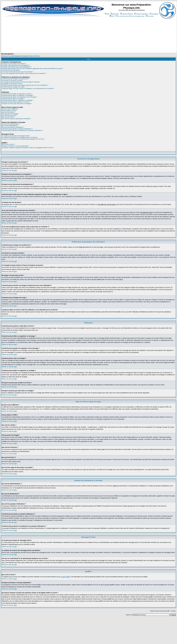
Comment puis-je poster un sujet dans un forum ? (17, 94)
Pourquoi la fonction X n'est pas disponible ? (15, 146)
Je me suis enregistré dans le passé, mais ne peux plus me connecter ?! (24, 73)
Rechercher (115, 14)
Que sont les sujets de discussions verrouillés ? (16, 119)
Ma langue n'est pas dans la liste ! (12, 84)
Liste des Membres (127, 14)
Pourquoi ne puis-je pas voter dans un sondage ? (17, 104)
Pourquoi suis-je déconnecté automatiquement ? (17, 67)
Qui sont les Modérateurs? (10, 126)
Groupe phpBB (65, 577)
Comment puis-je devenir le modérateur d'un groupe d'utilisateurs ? (22, 130)
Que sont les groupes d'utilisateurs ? (13, 127)
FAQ (107, 14)
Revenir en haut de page (9, 170)
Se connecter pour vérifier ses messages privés (130, 16)
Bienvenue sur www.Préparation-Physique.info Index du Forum (20, 56)
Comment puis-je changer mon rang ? (13, 87)
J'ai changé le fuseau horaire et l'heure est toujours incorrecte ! (21, 82)
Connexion (150, 16)
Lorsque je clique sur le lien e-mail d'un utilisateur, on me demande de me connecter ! (28, 88)
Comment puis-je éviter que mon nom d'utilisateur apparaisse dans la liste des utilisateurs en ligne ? (32, 69)
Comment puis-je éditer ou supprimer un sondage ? (17, 100)
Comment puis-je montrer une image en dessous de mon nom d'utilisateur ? (25, 85)
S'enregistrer (154, 14)
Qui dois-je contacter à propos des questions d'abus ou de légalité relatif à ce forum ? (28, 148)
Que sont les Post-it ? (8, 117)
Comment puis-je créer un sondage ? (13, 99)
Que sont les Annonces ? (9, 115)
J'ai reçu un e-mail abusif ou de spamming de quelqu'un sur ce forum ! (23, 139)
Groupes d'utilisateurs (141, 14)
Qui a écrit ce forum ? (8, 144)
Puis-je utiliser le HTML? (9, 111)
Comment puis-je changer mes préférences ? (16, 79)
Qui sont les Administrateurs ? (11, 124)
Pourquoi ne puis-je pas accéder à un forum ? (16, 102)
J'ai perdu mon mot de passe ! (11, 70)
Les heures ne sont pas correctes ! (12, 80)
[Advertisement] (53, 46)
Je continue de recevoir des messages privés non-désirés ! (20, 137)
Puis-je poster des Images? (10, 114)
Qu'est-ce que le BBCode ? (10, 109)
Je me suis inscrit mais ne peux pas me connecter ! (17, 72)
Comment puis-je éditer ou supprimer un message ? (18, 95)
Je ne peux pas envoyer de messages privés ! (16, 136)
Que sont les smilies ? (8, 112)
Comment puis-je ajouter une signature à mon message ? (19, 97)
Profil (112, 16)
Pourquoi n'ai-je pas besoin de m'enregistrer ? (16, 65)
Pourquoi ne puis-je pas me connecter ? (14, 64)
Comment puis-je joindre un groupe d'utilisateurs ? (17, 129)
